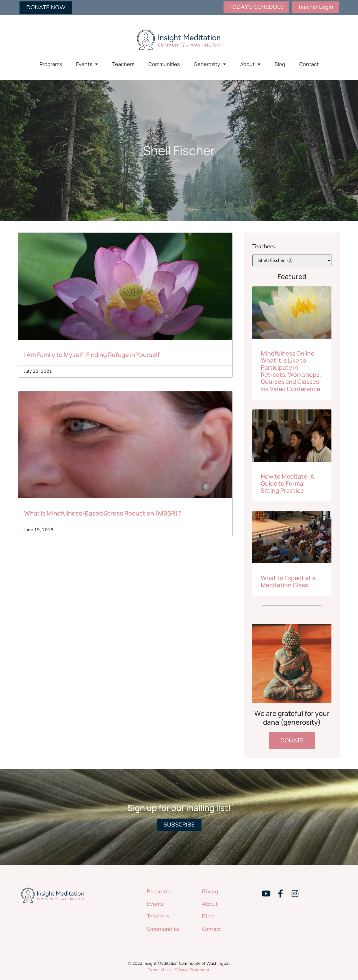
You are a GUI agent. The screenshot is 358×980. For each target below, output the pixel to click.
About (250, 64)
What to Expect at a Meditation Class (288, 581)
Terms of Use (160, 970)
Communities (164, 64)
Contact (309, 64)
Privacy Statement (192, 970)
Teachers (123, 64)
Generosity (210, 64)
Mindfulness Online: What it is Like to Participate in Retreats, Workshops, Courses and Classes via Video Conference (291, 371)
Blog (280, 64)
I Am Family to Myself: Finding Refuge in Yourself (92, 355)
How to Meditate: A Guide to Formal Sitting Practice (288, 483)
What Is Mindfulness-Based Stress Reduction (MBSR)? (103, 513)
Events (87, 64)
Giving (210, 892)
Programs (51, 64)
